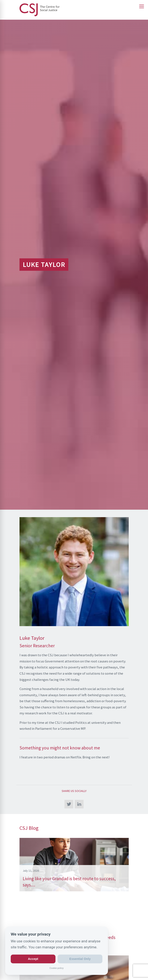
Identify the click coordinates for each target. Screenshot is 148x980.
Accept (33, 959)
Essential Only (80, 959)
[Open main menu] (142, 6)
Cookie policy (56, 968)
